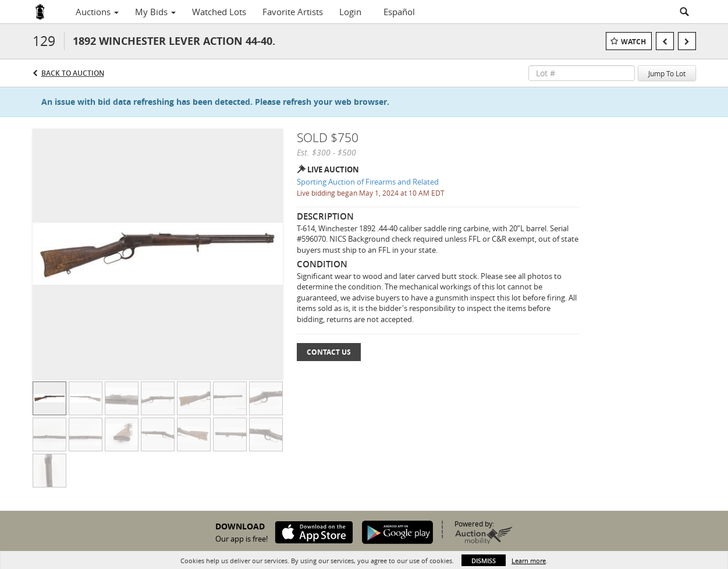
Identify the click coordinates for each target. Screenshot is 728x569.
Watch (633, 42)
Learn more (529, 561)
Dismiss (484, 561)
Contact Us (329, 352)
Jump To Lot (667, 73)
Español (399, 12)
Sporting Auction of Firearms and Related (368, 182)
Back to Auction (73, 73)
